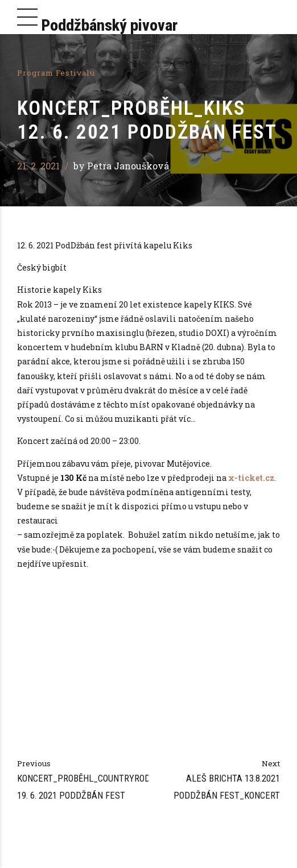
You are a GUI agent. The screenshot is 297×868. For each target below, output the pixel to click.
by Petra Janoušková (121, 166)
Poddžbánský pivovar (110, 25)
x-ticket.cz (251, 478)
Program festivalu (56, 73)
